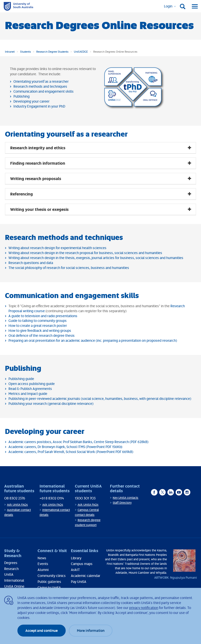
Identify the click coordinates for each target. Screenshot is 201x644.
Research (11, 569)
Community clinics (52, 576)
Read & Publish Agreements (30, 389)
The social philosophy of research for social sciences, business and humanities (69, 268)
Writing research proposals (36, 178)
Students (25, 52)
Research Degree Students (52, 52)
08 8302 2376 (15, 498)
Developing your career (31, 101)
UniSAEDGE (81, 52)
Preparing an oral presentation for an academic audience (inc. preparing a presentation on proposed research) (93, 340)
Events (43, 564)
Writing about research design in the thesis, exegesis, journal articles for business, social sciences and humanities (96, 258)
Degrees (11, 563)
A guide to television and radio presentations (43, 316)
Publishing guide (21, 379)
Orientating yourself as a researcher (41, 81)
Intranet (10, 52)
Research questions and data (31, 263)
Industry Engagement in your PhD (39, 106)
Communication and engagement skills (44, 91)
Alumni (43, 570)
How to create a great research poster (38, 325)
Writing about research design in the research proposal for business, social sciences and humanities (85, 253)
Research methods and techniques (40, 86)
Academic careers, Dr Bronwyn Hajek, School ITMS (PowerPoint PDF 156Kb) (65, 447)
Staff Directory (122, 503)
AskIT (75, 570)
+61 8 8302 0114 (52, 498)
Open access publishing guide (32, 384)
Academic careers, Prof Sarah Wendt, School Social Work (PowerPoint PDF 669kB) (71, 452)
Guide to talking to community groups (38, 321)
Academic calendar (86, 576)
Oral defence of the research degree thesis (42, 335)
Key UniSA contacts (126, 498)
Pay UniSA (79, 582)
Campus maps (82, 564)
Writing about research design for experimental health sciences (57, 248)
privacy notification (144, 608)
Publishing (22, 96)
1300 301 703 (85, 498)
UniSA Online (14, 586)
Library (76, 558)
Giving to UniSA (49, 587)
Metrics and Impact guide (28, 394)
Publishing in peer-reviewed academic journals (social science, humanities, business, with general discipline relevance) (100, 398)
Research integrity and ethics (38, 148)
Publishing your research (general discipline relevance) (51, 403)
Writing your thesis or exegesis (39, 209)
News (42, 558)
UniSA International (14, 577)
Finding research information (38, 163)
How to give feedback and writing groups (40, 330)
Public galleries (49, 582)
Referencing (22, 194)
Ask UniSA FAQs (17, 505)
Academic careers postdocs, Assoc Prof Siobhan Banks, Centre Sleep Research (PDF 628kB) (78, 442)
